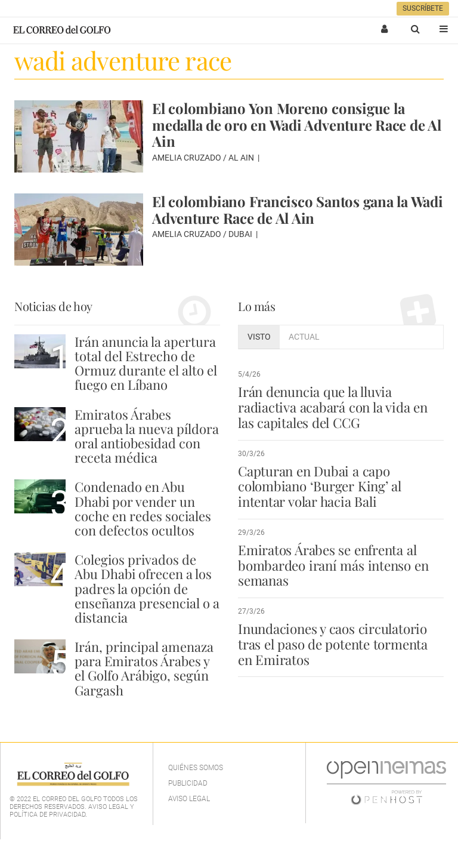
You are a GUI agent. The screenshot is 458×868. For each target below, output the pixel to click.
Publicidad (188, 783)
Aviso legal (189, 799)
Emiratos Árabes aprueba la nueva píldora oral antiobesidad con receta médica (147, 436)
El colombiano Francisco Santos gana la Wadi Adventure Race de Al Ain (298, 210)
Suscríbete (423, 8)
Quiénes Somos (196, 768)
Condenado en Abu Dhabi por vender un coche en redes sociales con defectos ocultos (143, 508)
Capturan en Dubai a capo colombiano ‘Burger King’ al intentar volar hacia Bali (320, 487)
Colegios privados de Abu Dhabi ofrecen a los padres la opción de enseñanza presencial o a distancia (147, 588)
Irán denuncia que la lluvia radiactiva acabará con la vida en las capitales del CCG (333, 407)
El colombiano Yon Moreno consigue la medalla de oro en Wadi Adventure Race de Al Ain (297, 124)
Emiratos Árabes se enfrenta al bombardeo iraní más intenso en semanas (333, 565)
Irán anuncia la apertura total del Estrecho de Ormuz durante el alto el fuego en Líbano (146, 363)
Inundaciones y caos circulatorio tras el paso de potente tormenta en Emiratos (333, 644)
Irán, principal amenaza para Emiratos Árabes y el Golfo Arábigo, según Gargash (144, 668)
